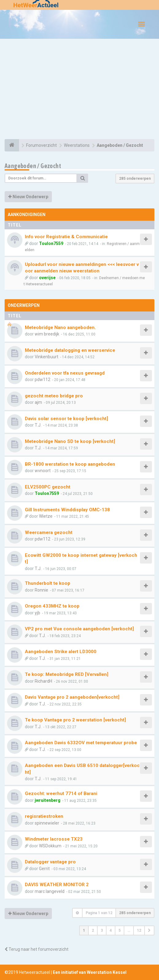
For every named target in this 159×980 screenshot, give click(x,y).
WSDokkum (50, 846)
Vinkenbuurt (47, 357)
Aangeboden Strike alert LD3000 (61, 652)
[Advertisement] (79, 90)
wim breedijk (47, 334)
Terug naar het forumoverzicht (37, 949)
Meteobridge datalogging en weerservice (70, 350)
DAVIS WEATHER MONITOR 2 (57, 885)
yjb (37, 613)
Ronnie (41, 590)
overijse (47, 278)
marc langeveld (50, 891)
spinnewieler (47, 823)
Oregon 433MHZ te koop (52, 606)
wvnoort (43, 471)
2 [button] (93, 930)
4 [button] (111, 930)
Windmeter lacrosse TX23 (54, 839)
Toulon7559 (51, 243)
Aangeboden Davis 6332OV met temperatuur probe (81, 743)
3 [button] (102, 930)
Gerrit (44, 869)
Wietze (46, 516)
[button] (149, 930)
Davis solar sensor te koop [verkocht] (66, 419)
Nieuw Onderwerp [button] (28, 197)
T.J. (38, 425)
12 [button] (139, 930)
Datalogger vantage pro (50, 862)
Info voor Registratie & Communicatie (66, 237)
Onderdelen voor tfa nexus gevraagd (65, 373)
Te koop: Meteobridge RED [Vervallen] (67, 674)
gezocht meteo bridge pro (54, 396)
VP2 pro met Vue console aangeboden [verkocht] (79, 629)
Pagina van (99, 913)
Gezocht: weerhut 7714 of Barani (61, 793)
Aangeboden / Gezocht (33, 166)
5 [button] (120, 930)
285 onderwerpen (135, 179)
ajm (38, 402)
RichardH (43, 681)
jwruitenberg (48, 800)
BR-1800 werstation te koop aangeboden (70, 464)
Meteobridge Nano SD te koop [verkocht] (70, 441)
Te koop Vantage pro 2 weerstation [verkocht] (75, 720)
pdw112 (43, 380)
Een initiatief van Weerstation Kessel (90, 972)
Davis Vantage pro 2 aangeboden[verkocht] (72, 697)
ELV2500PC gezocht (48, 487)
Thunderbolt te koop (48, 583)
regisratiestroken (44, 816)
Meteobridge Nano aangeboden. (60, 327)
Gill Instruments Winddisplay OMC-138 (67, 510)
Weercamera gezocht (49, 532)
